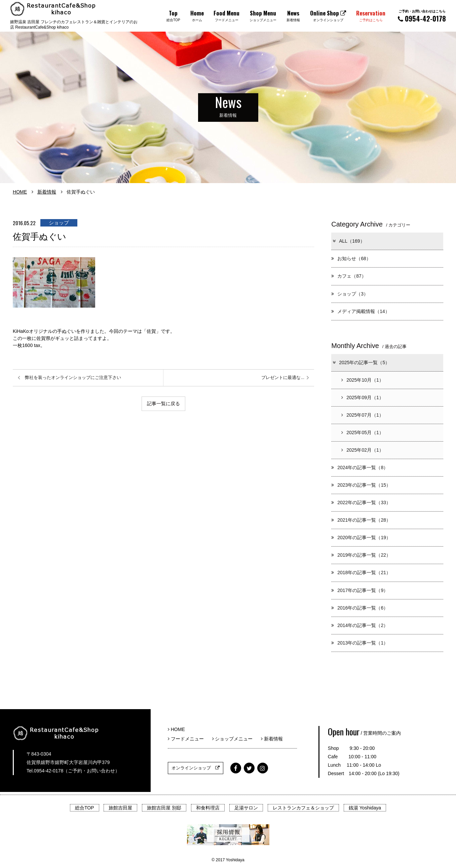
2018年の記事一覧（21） (361, 572)
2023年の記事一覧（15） (361, 485)
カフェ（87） (349, 276)
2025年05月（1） (363, 432)
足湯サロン (246, 808)
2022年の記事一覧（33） (361, 502)
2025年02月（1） (363, 450)
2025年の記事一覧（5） (361, 362)
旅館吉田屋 (120, 808)
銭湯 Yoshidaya (365, 808)
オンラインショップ (196, 768)
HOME (20, 192)
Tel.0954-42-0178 (45, 771)
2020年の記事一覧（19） (361, 537)
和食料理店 (208, 808)
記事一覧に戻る (163, 404)
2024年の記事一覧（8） (360, 467)
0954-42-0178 (422, 16)
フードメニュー (188, 739)
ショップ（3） (350, 294)
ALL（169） (348, 241)
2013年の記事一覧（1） (360, 643)
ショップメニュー (235, 739)
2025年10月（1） (363, 380)
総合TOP (85, 808)
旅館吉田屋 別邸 (164, 808)
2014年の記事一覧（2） (360, 625)
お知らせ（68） (351, 258)
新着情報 (47, 192)
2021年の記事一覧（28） (361, 520)
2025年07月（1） (363, 415)
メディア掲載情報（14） (360, 311)
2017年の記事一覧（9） (360, 590)
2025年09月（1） (363, 397)
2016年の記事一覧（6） (360, 608)
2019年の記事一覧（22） (361, 555)
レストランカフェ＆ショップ (303, 808)
